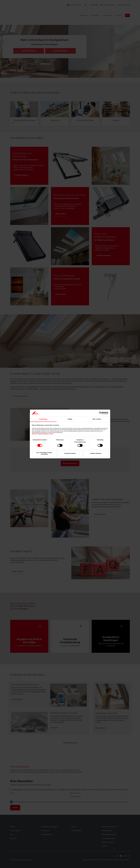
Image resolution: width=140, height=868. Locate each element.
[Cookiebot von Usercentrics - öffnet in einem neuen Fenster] (100, 413)
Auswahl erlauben (70, 453)
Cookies (51, 434)
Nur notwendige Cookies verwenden (44, 453)
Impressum (35, 434)
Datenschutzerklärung (43, 434)
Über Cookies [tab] (97, 419)
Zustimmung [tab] (43, 419)
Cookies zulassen (96, 453)
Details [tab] (70, 419)
